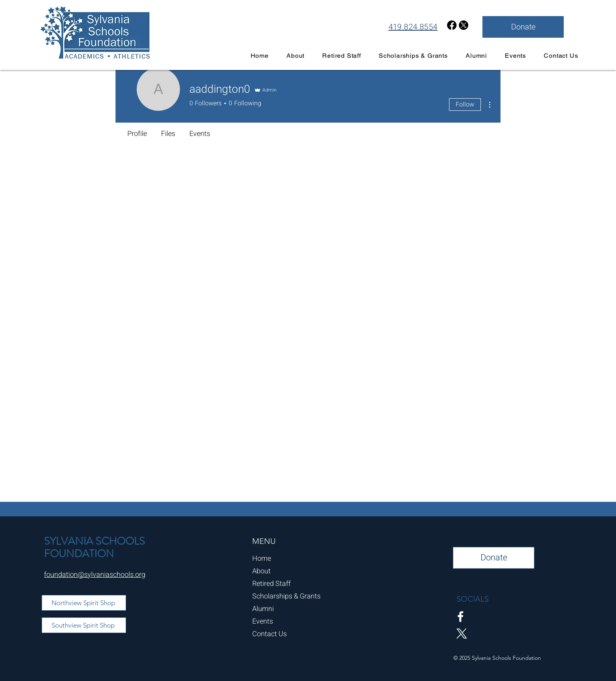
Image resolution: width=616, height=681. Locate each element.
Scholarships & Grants (286, 596)
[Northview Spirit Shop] (84, 603)
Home (262, 559)
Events (263, 621)
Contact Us (269, 634)
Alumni (263, 609)
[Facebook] (452, 25)
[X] (464, 25)
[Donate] (523, 27)
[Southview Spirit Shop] (84, 625)
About (261, 571)
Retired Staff (271, 584)
